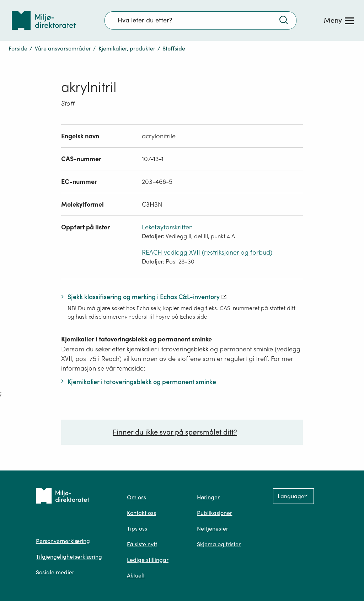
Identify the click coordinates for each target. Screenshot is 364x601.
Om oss (136, 497)
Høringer (208, 497)
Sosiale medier (55, 572)
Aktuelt (136, 575)
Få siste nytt (142, 544)
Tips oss (137, 528)
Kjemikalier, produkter (127, 48)
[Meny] (339, 20)
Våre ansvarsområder (63, 48)
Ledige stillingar (148, 560)
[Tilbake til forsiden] (44, 20)
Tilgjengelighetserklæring (69, 557)
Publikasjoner (215, 513)
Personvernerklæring (63, 541)
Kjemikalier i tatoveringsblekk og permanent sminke (136, 339)
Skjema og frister (219, 544)
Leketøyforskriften (167, 227)
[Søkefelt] (200, 20)
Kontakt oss (141, 513)
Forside (18, 48)
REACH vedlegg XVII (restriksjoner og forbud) (207, 252)
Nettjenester (213, 528)
